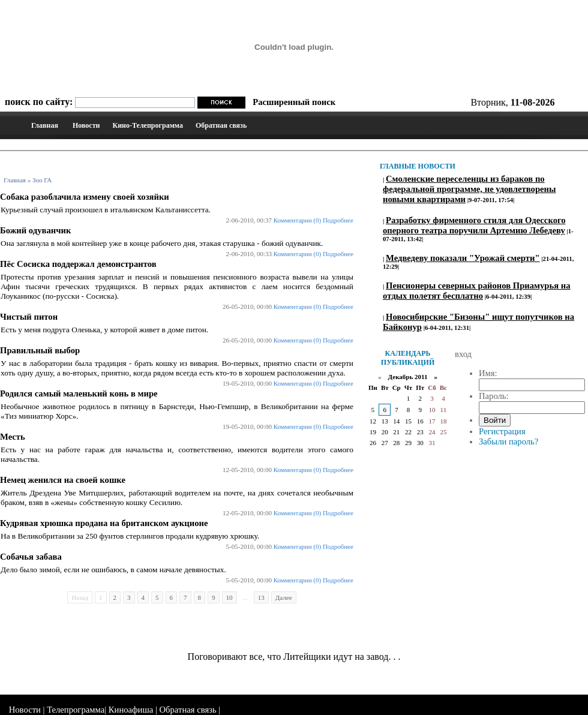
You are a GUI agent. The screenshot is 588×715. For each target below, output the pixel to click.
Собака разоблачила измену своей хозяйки (85, 197)
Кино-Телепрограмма (147, 125)
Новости (86, 125)
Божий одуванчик (35, 230)
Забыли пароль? (508, 441)
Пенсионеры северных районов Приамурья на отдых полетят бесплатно (477, 291)
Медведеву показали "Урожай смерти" (463, 258)
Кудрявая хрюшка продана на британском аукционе (104, 523)
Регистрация (502, 431)
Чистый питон (29, 317)
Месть (13, 437)
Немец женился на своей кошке (63, 480)
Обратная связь (221, 125)
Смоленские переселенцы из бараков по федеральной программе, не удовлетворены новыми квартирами (469, 189)
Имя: (488, 373)
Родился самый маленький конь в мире (79, 393)
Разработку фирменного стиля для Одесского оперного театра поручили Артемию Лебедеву (474, 225)
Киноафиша (131, 710)
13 (261, 597)
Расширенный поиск (294, 102)
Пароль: (494, 396)
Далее (284, 597)
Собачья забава (31, 557)
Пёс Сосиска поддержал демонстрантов (78, 264)
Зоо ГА (42, 180)
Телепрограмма (76, 710)
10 (229, 597)
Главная (45, 125)
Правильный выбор (40, 350)
